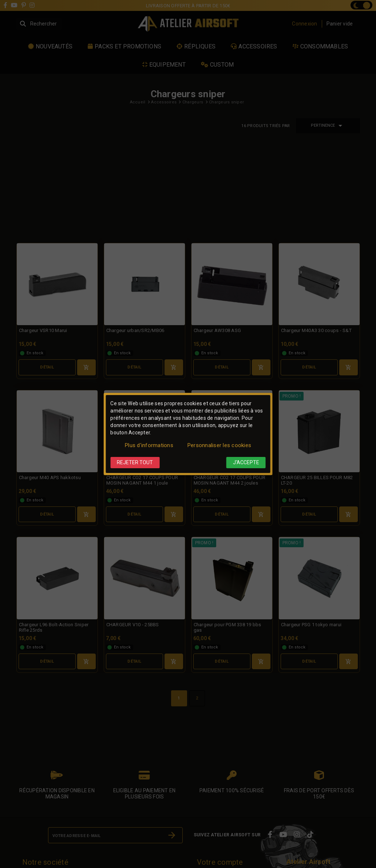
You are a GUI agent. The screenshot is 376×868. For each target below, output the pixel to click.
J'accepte (246, 462)
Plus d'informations (149, 445)
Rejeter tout (135, 462)
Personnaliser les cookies (219, 445)
